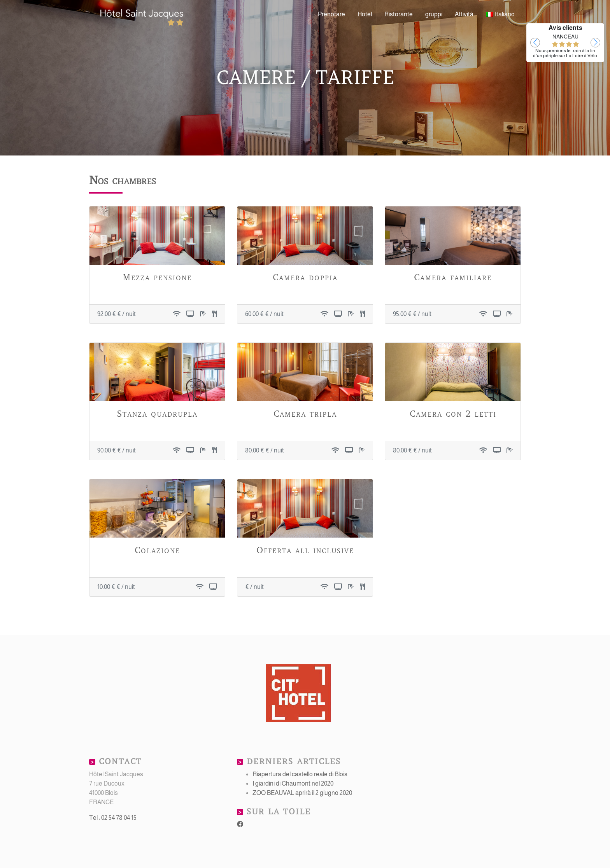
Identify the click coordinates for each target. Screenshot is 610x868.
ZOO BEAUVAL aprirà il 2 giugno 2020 (302, 793)
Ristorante (399, 14)
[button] (535, 43)
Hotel (365, 14)
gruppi (434, 14)
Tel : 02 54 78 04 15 (113, 818)
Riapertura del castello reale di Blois (300, 774)
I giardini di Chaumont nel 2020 (293, 783)
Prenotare (331, 14)
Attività (464, 14)
